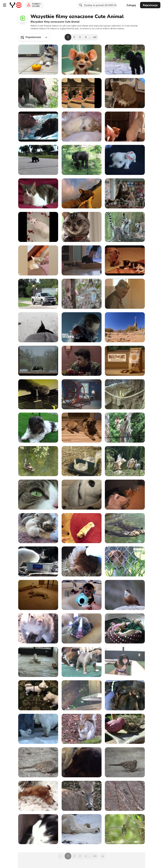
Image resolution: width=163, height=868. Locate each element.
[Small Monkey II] (125, 394)
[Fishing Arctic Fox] (38, 561)
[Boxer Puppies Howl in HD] (125, 662)
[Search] (80, 5)
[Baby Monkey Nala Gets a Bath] (82, 595)
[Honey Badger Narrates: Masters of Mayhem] (125, 294)
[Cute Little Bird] (125, 595)
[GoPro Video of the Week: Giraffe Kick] (125, 327)
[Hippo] (38, 93)
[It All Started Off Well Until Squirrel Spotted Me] (38, 628)
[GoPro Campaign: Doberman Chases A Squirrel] (38, 327)
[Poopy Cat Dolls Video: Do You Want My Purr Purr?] (82, 93)
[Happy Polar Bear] (82, 829)
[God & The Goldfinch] (125, 729)
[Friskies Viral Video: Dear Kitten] (82, 227)
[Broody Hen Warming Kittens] (82, 561)
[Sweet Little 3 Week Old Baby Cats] (38, 528)
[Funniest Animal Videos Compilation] (38, 227)
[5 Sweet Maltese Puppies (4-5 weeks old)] (38, 729)
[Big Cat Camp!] (38, 294)
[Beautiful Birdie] (125, 829)
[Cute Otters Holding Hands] (125, 528)
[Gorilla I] (82, 160)
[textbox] (34, 37)
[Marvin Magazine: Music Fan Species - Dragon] (38, 361)
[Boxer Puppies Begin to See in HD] (82, 662)
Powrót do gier (36, 5)
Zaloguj (131, 5)
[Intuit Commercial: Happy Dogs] (125, 361)
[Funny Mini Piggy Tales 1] (38, 127)
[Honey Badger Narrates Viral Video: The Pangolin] (82, 294)
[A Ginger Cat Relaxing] (125, 93)
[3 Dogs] (125, 60)
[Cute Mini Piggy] (125, 260)
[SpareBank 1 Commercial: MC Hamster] (82, 394)
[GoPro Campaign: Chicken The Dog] (82, 193)
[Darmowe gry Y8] (16, 5)
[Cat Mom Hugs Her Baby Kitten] (125, 495)
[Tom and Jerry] (82, 60)
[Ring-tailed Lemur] (125, 227)
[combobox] (34, 37)
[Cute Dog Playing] (38, 695)
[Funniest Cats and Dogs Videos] (38, 260)
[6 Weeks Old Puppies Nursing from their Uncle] (38, 662)
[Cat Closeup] (38, 495)
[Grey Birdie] (125, 762)
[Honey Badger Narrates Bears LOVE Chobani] (125, 193)
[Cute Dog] (38, 428)
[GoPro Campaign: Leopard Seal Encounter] (82, 327)
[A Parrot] (82, 695)
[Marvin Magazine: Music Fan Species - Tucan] (82, 361)
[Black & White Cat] (38, 829)
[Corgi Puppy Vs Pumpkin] (38, 60)
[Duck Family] (38, 461)
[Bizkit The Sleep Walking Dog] (38, 595)
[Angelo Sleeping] (82, 762)
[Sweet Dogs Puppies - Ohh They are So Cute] (125, 160)
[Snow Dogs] (38, 796)
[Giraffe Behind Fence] (125, 428)
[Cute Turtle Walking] (38, 160)
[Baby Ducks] (82, 461)
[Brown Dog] (82, 428)
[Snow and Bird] (125, 796)
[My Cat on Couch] (38, 193)
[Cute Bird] (38, 762)
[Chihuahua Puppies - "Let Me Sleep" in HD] (125, 628)
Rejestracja (150, 5)
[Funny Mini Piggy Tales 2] (82, 260)
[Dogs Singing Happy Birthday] (125, 561)
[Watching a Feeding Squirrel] (82, 729)
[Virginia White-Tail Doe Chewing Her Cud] (82, 796)
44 (95, 37)
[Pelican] (125, 461)
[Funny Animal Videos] (125, 127)
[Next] (103, 856)
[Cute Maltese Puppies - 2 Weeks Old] (82, 127)
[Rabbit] (82, 495)
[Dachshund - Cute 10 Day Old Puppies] (125, 695)
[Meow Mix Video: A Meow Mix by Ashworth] (38, 394)
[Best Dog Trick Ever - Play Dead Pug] (82, 528)
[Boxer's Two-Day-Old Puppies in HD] (82, 628)
